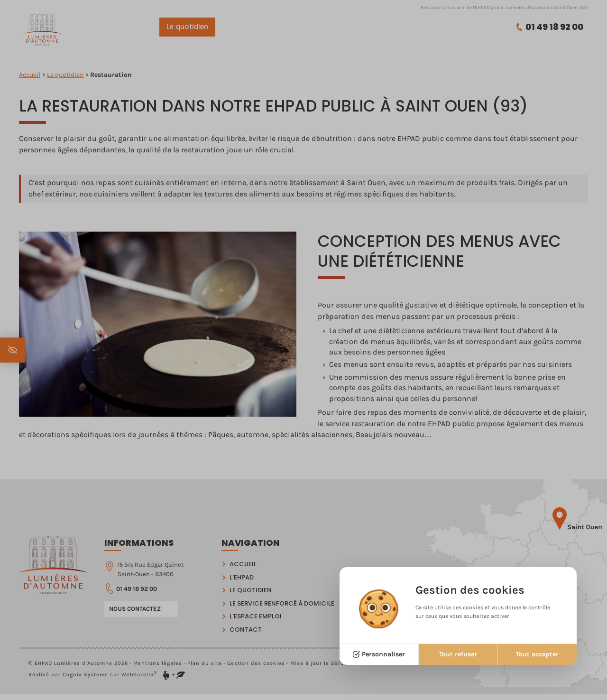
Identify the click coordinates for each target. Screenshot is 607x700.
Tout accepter (537, 654)
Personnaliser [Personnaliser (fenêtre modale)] (383, 654)
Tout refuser (458, 654)
